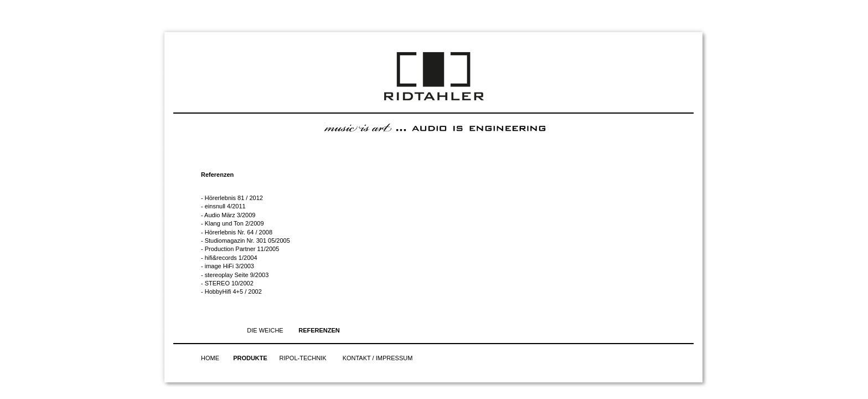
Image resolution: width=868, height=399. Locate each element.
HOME (210, 358)
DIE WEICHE (265, 330)
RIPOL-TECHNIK (303, 358)
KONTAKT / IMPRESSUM (378, 358)
